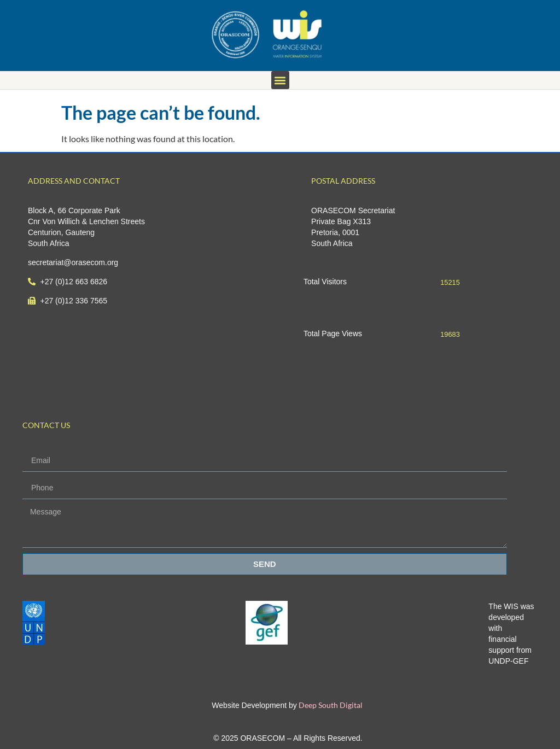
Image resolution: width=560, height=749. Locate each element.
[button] (280, 80)
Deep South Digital (330, 705)
